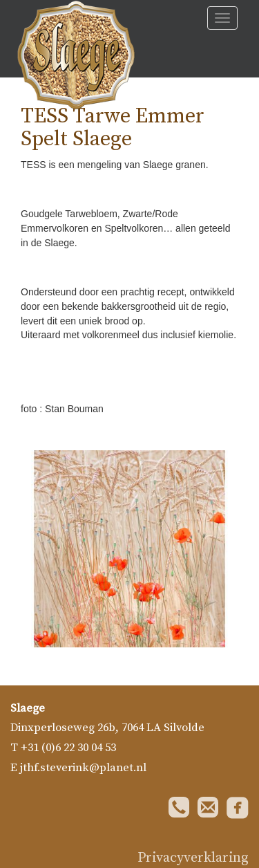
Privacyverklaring (193, 858)
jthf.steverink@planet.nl (83, 768)
